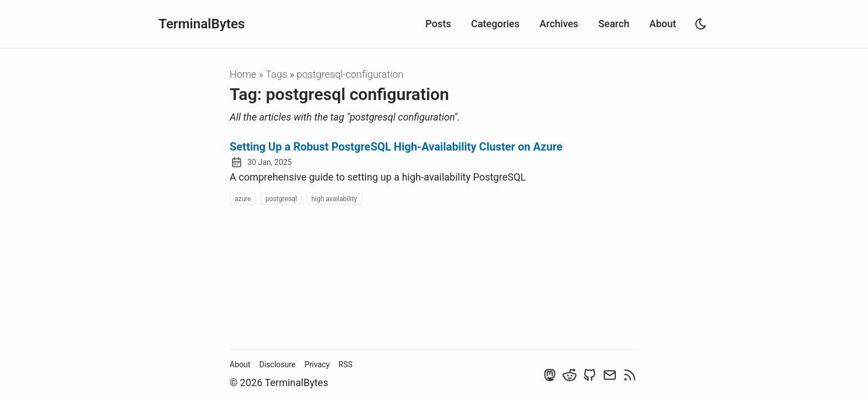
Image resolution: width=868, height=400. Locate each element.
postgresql (281, 199)
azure (243, 199)
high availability (334, 199)
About (663, 24)
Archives (559, 24)
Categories (495, 24)
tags (278, 74)
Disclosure (278, 364)
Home (243, 74)
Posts (438, 24)
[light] (701, 24)
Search (614, 24)
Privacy (317, 364)
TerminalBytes (202, 24)
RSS (346, 364)
